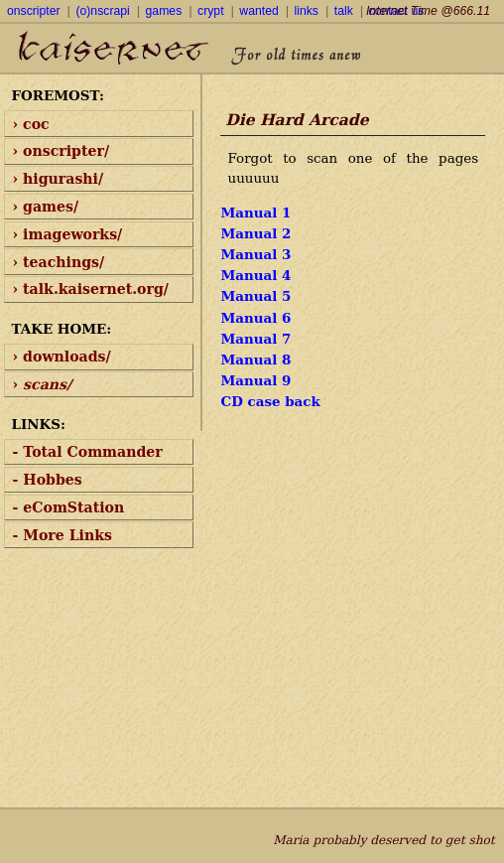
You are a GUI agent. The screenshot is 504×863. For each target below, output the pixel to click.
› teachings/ (59, 262)
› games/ (46, 207)
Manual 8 (255, 360)
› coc (31, 124)
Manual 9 (255, 380)
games (164, 11)
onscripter (34, 11)
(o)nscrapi (102, 11)
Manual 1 (255, 213)
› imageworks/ (68, 234)
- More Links (63, 535)
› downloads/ (62, 357)
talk (344, 11)
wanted (258, 11)
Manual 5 (255, 296)
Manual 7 (255, 339)
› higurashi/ (59, 179)
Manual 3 (255, 254)
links (307, 11)
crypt (210, 11)
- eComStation (69, 507)
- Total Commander (88, 452)
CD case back (270, 401)
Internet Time (428, 11)
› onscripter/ (62, 151)
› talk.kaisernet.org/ (91, 289)
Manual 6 (255, 318)
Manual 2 (255, 233)
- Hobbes (48, 480)
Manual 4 (255, 275)
